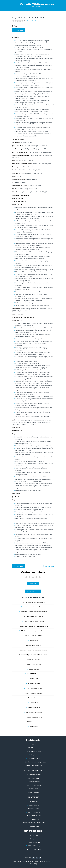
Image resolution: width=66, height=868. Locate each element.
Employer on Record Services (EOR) (34, 823)
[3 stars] (33, 577)
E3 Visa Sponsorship (34, 839)
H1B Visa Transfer (34, 835)
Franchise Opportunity (34, 751)
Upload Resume (34, 805)
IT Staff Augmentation (34, 775)
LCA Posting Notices (34, 758)
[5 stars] (40, 577)
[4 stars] (36, 577)
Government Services (34, 782)
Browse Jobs (34, 801)
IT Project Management (34, 785)
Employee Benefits (34, 808)
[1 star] (26, 577)
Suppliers (34, 755)
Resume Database (34, 792)
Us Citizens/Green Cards (34, 816)
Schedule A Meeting (34, 748)
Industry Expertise (34, 789)
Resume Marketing (34, 812)
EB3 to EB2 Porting (34, 846)
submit (33, 583)
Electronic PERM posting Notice (34, 765)
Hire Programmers (34, 778)
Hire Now (18, 30)
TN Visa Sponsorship (34, 842)
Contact (34, 744)
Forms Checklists (34, 826)
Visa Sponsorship (34, 819)
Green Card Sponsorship (34, 849)
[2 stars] (30, 577)
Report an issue (48, 566)
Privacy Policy (33, 591)
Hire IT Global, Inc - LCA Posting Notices (34, 762)
